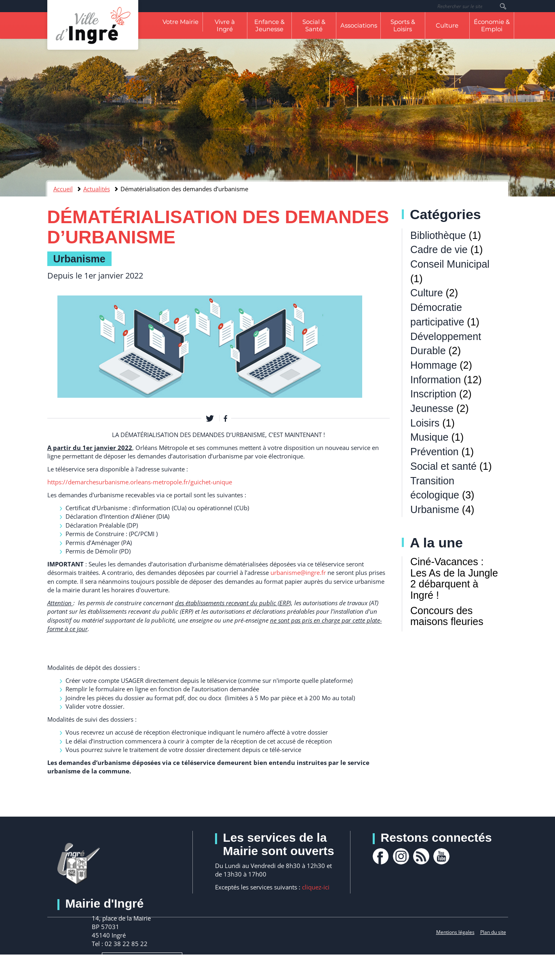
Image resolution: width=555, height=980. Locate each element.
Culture (447, 25)
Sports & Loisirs (403, 25)
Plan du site (493, 932)
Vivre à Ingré (225, 25)
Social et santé (443, 466)
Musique (429, 437)
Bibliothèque (438, 235)
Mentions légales (455, 932)
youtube (441, 856)
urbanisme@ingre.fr (298, 572)
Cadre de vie (439, 249)
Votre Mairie (180, 22)
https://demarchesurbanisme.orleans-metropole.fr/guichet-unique (140, 482)
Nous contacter (142, 966)
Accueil (63, 189)
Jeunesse (432, 408)
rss (421, 856)
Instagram (401, 856)
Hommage (434, 365)
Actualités (97, 189)
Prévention (435, 452)
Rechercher (503, 6)
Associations (359, 25)
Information (436, 380)
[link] (140, 482)
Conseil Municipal (450, 264)
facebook (381, 856)
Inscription (433, 394)
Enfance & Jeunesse (269, 25)
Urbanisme (79, 259)
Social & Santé (314, 25)
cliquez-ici (316, 887)
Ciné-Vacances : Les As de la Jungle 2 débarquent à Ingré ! (454, 578)
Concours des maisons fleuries (447, 616)
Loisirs (425, 423)
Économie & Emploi (492, 25)
